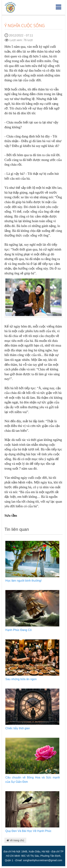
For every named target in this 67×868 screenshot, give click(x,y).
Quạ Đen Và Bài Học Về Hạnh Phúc (28, 831)
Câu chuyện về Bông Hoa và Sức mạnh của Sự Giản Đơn (33, 780)
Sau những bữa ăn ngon (21, 679)
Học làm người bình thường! (23, 581)
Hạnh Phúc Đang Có (18, 630)
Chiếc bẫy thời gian (18, 728)
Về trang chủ (15, 840)
